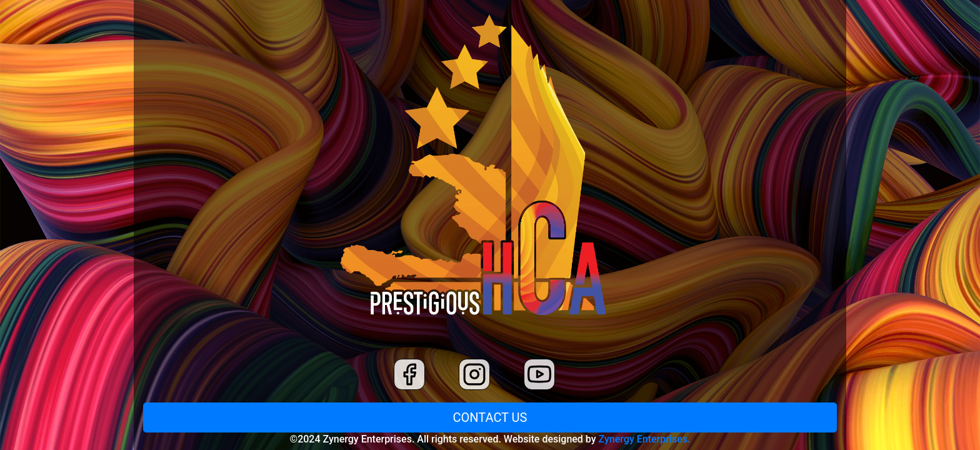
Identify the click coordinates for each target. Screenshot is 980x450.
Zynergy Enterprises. (645, 439)
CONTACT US (490, 417)
